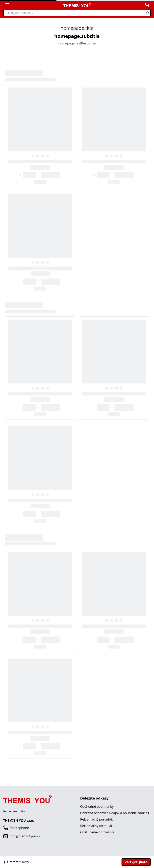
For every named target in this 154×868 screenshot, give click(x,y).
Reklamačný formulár (96, 826)
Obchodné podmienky (97, 807)
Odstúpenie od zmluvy (97, 832)
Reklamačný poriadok (96, 819)
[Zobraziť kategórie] (7, 5)
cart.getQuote (136, 862)
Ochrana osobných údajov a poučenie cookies (114, 813)
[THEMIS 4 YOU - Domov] (77, 5)
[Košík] (147, 5)
